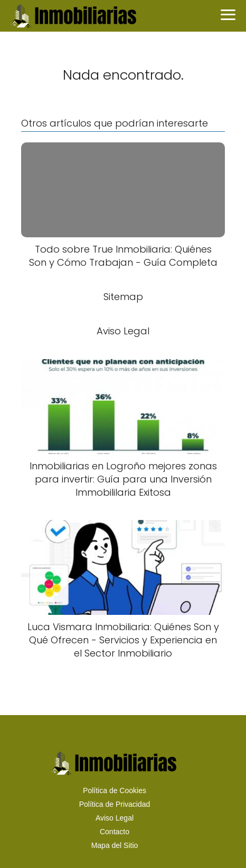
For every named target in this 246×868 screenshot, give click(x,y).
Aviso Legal (115, 818)
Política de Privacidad (115, 804)
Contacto (115, 832)
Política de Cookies (115, 790)
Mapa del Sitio (115, 845)
